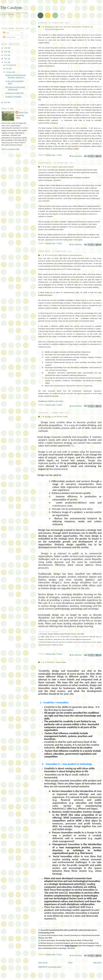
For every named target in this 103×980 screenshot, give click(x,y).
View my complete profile (11, 149)
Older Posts (97, 962)
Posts (6, 33)
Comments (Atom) (55, 967)
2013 (6, 55)
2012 (6, 59)
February (9, 72)
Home (70, 962)
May (8, 69)
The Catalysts (11, 8)
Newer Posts (43, 962)
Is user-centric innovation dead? (59, 167)
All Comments (9, 37)
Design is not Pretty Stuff (56, 417)
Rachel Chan (23, 112)
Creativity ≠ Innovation (55, 662)
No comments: (77, 156)
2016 (6, 48)
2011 (6, 62)
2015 (6, 52)
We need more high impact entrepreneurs (64, 255)
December (10, 65)
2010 (6, 102)
